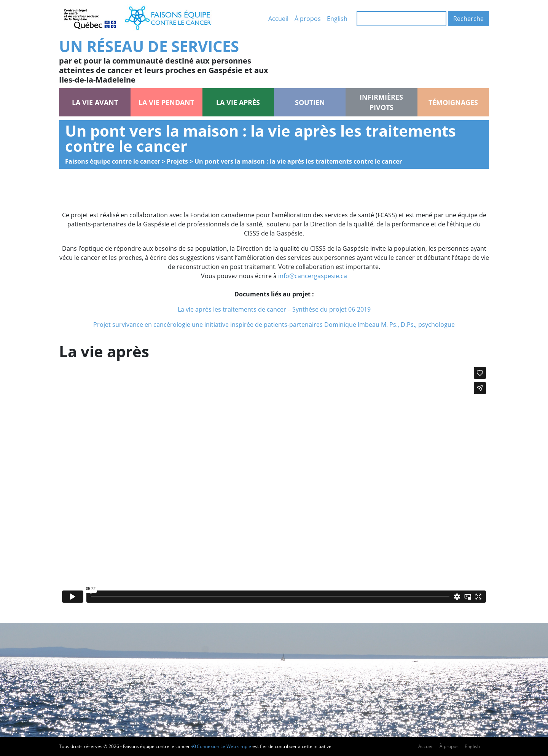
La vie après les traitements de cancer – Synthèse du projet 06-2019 (274, 309)
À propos (308, 19)
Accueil (278, 19)
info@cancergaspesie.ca (313, 276)
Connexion (205, 746)
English (337, 19)
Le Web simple (236, 746)
